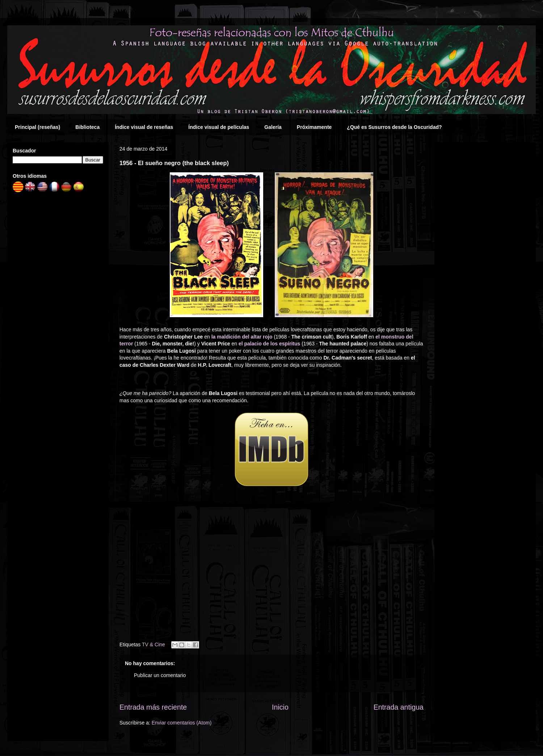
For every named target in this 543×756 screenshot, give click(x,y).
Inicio (280, 707)
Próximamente (314, 127)
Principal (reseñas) (37, 127)
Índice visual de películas (219, 127)
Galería (273, 127)
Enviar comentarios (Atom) (182, 723)
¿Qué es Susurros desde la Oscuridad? (394, 127)
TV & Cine (153, 644)
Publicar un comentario (160, 675)
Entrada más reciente (153, 707)
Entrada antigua (399, 707)
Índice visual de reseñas (144, 127)
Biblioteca (87, 127)
